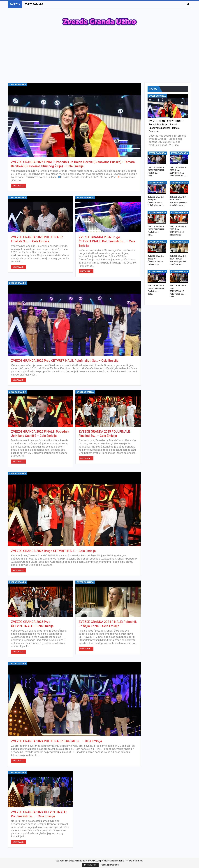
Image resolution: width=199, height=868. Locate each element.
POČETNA (15, 4)
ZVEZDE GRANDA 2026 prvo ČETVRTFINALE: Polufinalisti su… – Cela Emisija (65, 361)
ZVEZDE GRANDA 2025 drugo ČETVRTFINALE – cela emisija (53, 551)
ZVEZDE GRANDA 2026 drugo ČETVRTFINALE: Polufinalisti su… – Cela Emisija (107, 241)
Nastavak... (18, 186)
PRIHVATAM (90, 865)
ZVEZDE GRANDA (34, 4)
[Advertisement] (99, 58)
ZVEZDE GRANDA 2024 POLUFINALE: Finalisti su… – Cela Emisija (57, 741)
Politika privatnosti (110, 865)
